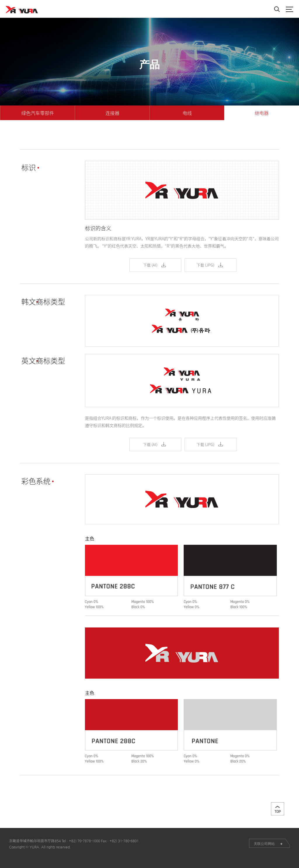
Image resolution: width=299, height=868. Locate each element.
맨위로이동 (278, 809)
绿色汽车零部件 (38, 113)
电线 (187, 113)
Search (277, 9)
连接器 (112, 113)
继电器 (262, 113)
